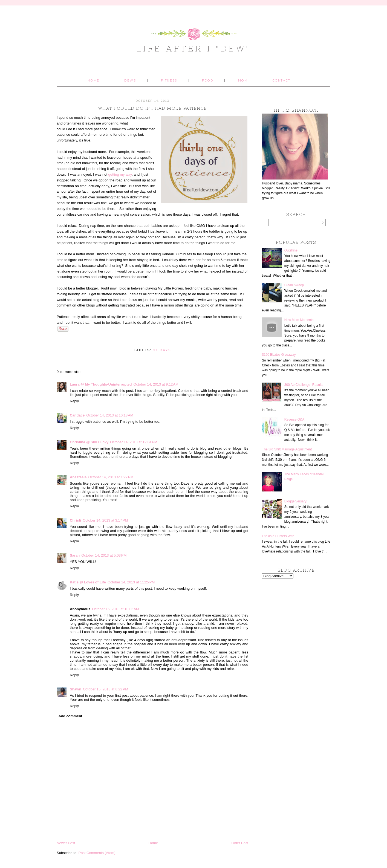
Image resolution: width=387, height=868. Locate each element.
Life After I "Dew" (194, 48)
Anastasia (78, 477)
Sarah (75, 555)
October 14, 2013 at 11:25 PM (131, 582)
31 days (162, 350)
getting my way (119, 174)
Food (208, 81)
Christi (75, 520)
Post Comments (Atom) (97, 853)
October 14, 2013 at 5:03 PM (104, 555)
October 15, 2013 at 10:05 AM (115, 609)
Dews (130, 81)
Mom (243, 81)
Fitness (169, 81)
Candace (77, 415)
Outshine (291, 250)
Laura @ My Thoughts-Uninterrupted (101, 384)
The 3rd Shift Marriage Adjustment (287, 449)
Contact (281, 81)
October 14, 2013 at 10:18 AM (110, 415)
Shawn (76, 689)
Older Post (240, 843)
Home (93, 81)
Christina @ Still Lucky (89, 442)
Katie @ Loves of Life (88, 582)
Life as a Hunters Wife (278, 536)
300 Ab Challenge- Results (304, 385)
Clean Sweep (294, 285)
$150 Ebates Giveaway (279, 355)
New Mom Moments (299, 320)
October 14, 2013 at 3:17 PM (105, 520)
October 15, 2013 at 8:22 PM (106, 689)
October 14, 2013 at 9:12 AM (156, 384)
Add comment (70, 716)
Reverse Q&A (294, 419)
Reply (74, 401)
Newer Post (66, 843)
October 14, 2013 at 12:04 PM (134, 442)
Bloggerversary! (296, 501)
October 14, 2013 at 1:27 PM (111, 477)
